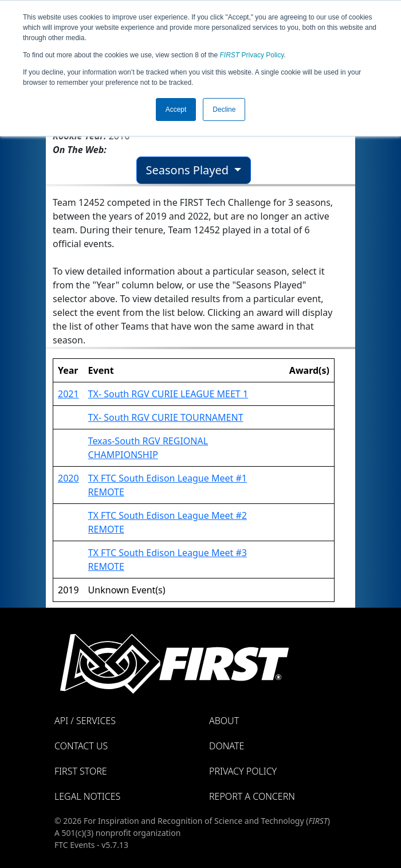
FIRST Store (81, 771)
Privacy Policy (252, 55)
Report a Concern (252, 796)
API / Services (85, 721)
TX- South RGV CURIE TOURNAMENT (166, 417)
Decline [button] (224, 110)
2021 (68, 394)
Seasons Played (189, 170)
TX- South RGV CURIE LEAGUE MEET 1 (168, 394)
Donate (227, 746)
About (224, 721)
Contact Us (81, 746)
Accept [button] (176, 110)
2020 (68, 478)
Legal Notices (87, 796)
